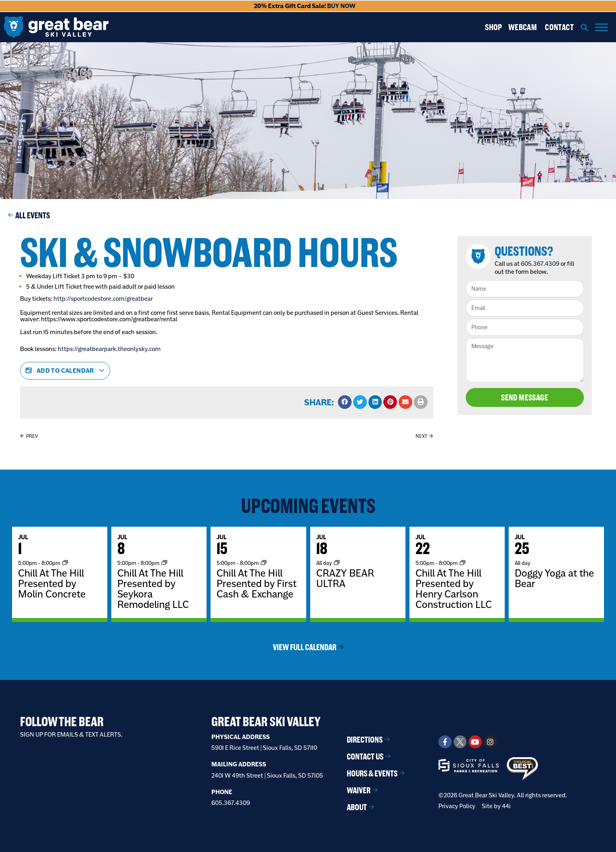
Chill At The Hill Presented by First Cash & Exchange (257, 583)
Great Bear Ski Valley (266, 722)
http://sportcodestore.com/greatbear (103, 299)
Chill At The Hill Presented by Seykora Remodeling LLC (153, 589)
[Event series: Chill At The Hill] (65, 563)
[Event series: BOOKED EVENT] (337, 563)
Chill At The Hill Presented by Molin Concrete (52, 583)
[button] (584, 27)
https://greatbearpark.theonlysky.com (109, 349)
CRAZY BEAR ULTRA (345, 578)
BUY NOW (341, 6)
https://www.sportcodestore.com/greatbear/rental (110, 319)
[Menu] (602, 27)
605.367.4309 (540, 264)
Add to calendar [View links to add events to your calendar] (65, 371)
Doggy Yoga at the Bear (554, 578)
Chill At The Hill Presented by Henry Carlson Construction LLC (454, 589)
